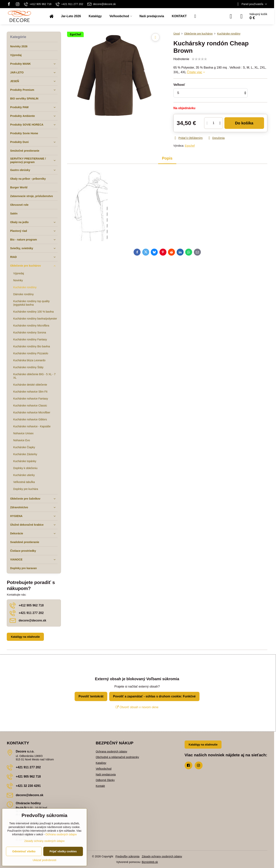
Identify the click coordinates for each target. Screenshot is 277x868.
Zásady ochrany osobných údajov (162, 856)
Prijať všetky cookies (63, 851)
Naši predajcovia (106, 774)
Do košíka (244, 123)
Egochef (190, 146)
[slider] (199, 59)
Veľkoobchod (104, 769)
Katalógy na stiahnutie (25, 637)
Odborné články (105, 780)
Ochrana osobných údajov (111, 752)
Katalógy (101, 763)
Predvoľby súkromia (127, 856)
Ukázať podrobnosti (44, 860)
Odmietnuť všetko (24, 851)
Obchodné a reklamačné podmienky (117, 757)
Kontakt (100, 786)
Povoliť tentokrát (91, 696)
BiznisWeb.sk (150, 862)
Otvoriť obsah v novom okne (137, 707)
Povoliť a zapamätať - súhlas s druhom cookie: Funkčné (154, 696)
